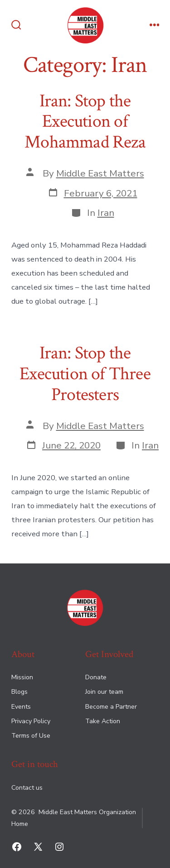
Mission (22, 677)
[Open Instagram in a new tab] (59, 847)
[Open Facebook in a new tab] (17, 847)
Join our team (104, 692)
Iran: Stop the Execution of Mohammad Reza (85, 122)
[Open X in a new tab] (38, 847)
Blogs (19, 692)
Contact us (27, 788)
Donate (96, 677)
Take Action (103, 721)
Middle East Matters (100, 173)
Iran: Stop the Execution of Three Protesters (85, 374)
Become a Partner (111, 707)
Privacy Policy (31, 721)
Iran (106, 213)
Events (21, 707)
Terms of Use (31, 736)
